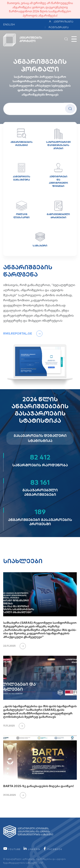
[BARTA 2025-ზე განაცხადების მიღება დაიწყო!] (40, 758)
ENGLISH (9, 24)
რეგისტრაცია (59, 27)
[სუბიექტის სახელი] (40, 109)
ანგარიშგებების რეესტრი (22, 138)
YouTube (12, 849)
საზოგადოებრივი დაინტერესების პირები (58, 139)
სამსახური (40, 240)
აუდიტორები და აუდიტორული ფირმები (58, 175)
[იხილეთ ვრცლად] (21, 646)
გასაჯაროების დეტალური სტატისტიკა (40, 438)
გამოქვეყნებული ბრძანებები (58, 210)
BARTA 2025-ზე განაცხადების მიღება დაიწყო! (39, 786)
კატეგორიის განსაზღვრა (22, 172)
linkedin (32, 849)
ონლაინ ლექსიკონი (22, 210)
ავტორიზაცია (61, 22)
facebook (52, 849)
